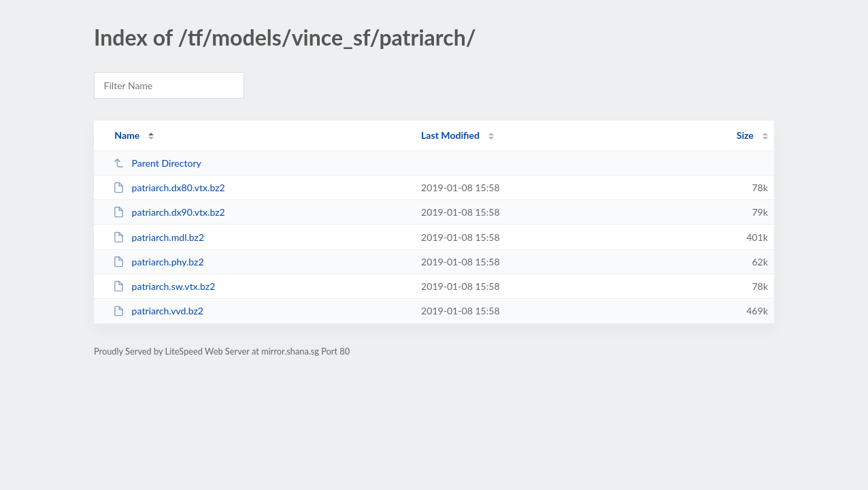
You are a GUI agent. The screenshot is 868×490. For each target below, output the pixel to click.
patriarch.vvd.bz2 (158, 311)
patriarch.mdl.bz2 (158, 237)
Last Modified (450, 135)
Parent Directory (157, 163)
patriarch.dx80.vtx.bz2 (169, 187)
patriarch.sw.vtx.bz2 (164, 286)
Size (745, 135)
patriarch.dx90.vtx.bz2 (169, 212)
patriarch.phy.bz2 (158, 262)
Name (127, 135)
